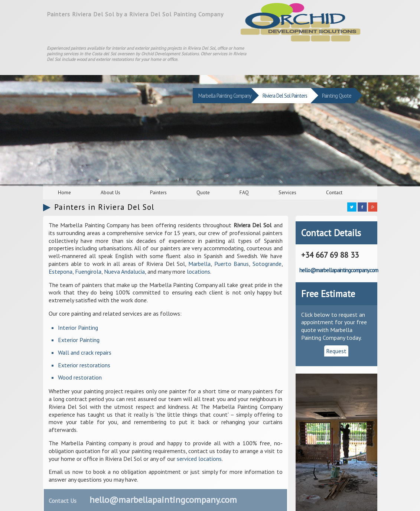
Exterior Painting (79, 340)
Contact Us (63, 501)
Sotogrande (267, 264)
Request (336, 351)
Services (287, 192)
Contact (334, 192)
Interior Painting (78, 328)
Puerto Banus (232, 264)
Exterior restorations (84, 365)
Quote (203, 192)
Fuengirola (88, 271)
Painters (158, 192)
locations (198, 271)
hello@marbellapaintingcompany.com (163, 500)
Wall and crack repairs (85, 352)
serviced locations (199, 459)
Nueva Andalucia (124, 271)
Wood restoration (80, 377)
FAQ (244, 192)
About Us (110, 192)
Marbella (199, 264)
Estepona (61, 271)
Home (64, 192)
